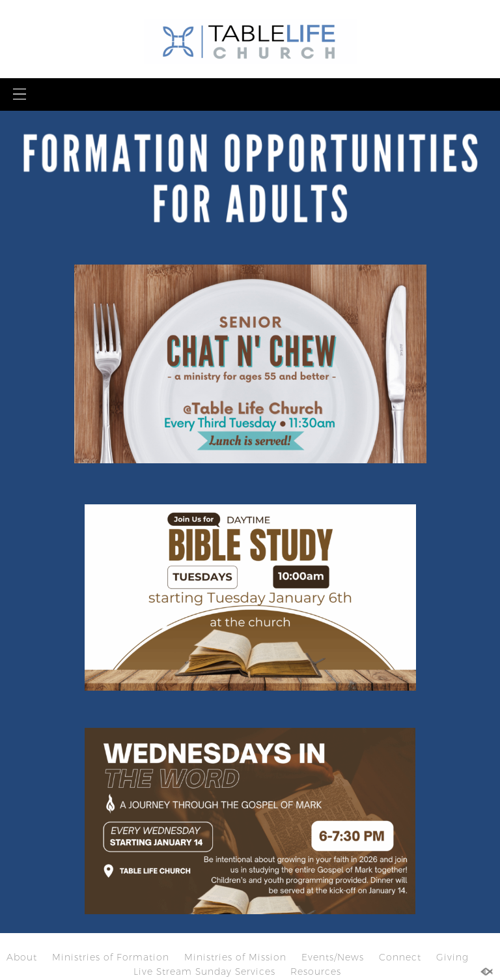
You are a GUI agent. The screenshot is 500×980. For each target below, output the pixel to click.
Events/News (333, 957)
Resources (316, 972)
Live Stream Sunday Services (204, 972)
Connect (400, 957)
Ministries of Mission (235, 957)
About (22, 957)
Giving (452, 957)
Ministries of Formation (111, 957)
